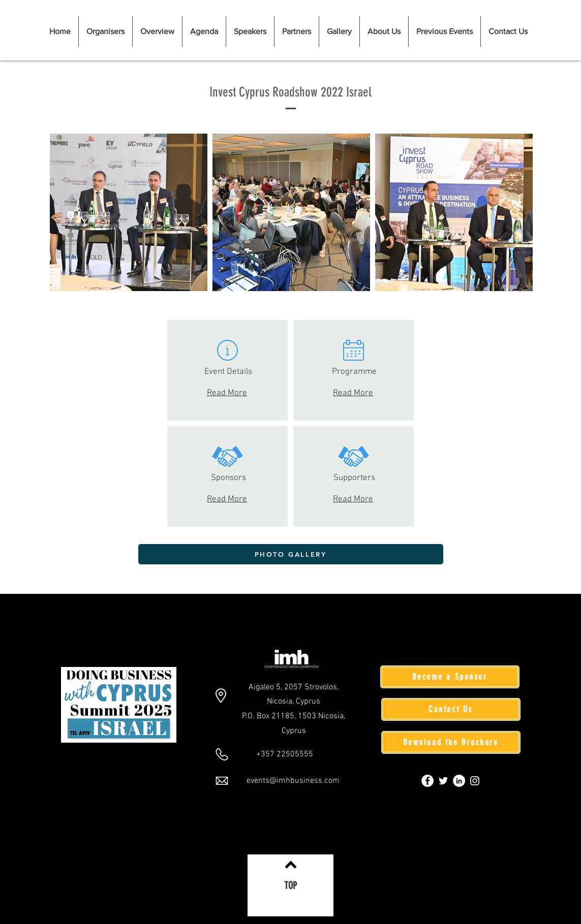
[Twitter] (443, 781)
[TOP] (290, 885)
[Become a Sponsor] (450, 677)
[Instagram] (475, 781)
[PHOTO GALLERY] (291, 554)
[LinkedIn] (459, 781)
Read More (227, 393)
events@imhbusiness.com (293, 781)
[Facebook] (427, 781)
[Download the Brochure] (451, 742)
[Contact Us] (451, 709)
